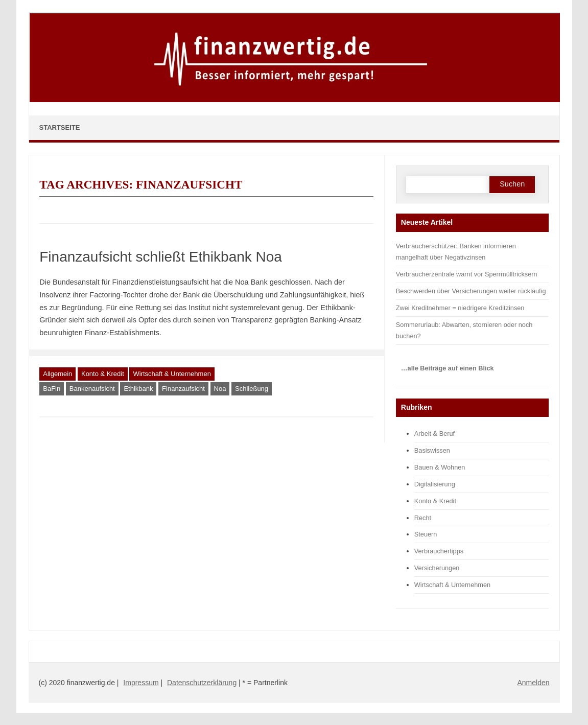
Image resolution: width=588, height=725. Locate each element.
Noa (220, 389)
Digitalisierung (435, 484)
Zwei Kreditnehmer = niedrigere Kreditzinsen (460, 308)
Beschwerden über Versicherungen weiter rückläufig (471, 291)
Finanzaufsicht (183, 389)
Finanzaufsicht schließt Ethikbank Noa (161, 257)
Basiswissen (432, 450)
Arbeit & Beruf (434, 434)
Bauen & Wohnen (440, 467)
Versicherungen (437, 568)
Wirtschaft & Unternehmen (172, 374)
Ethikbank (138, 389)
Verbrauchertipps (439, 551)
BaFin (52, 389)
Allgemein (57, 374)
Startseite (60, 127)
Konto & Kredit (103, 374)
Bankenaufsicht (92, 389)
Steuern (426, 534)
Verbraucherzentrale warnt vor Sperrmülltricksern (467, 274)
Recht (423, 518)
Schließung (252, 389)
